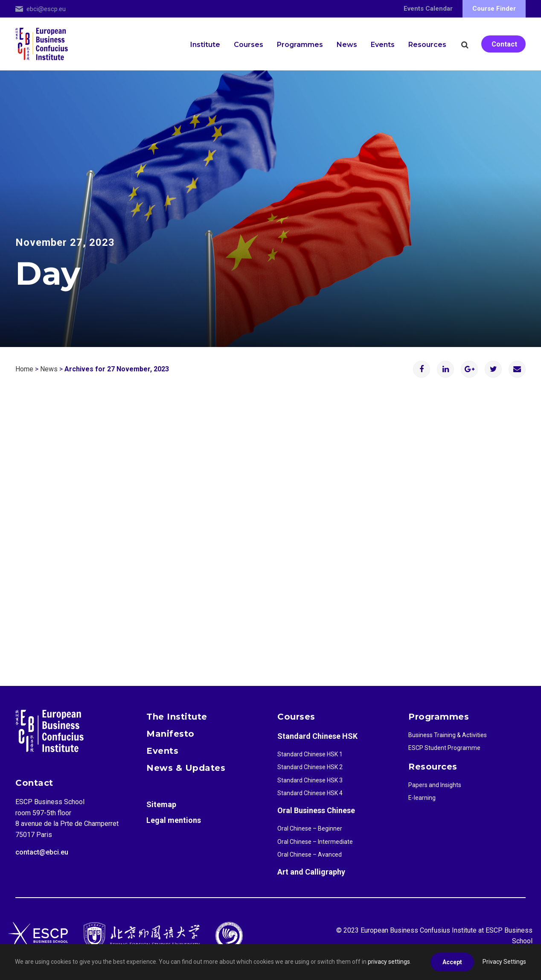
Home (24, 369)
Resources (427, 45)
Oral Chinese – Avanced (310, 855)
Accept (452, 962)
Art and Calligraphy (311, 872)
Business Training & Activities (448, 735)
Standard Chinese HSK (317, 736)
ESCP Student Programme (444, 748)
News (347, 45)
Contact (504, 44)
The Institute (177, 717)
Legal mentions (174, 820)
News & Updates (186, 768)
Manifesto (170, 734)
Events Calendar (428, 9)
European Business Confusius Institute (419, 930)
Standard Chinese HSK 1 (310, 754)
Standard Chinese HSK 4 (310, 793)
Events (383, 45)
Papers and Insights (435, 785)
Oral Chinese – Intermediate (315, 842)
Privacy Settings (504, 962)
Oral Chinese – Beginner (310, 828)
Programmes (300, 45)
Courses (249, 45)
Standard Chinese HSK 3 (310, 780)
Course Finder (494, 9)
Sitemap (161, 804)
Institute (205, 45)
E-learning (422, 798)
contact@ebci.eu (42, 852)
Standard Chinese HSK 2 (310, 767)
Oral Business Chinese (316, 810)
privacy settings (389, 962)
